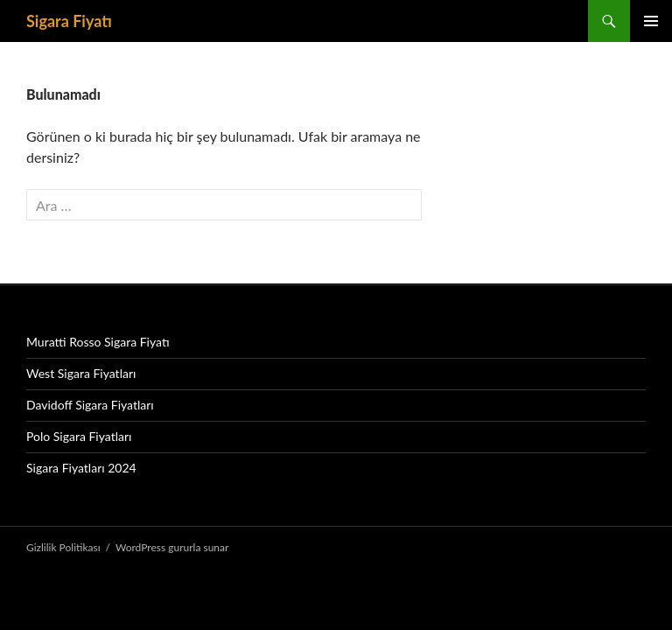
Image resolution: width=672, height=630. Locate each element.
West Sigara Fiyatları (81, 373)
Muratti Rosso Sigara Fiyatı (98, 342)
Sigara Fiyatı (69, 21)
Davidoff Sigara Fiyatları (90, 405)
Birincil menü (651, 21)
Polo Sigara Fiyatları (79, 436)
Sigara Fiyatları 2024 (81, 468)
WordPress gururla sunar (172, 547)
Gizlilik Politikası (63, 547)
